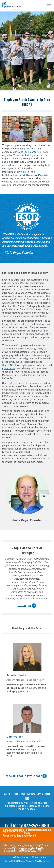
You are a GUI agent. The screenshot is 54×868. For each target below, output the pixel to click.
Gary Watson (15, 737)
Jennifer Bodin (16, 675)
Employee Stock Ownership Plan (26, 175)
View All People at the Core (24, 776)
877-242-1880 (36, 826)
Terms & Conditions (18, 857)
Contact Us (24, 606)
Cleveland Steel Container (27, 152)
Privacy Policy (39, 857)
